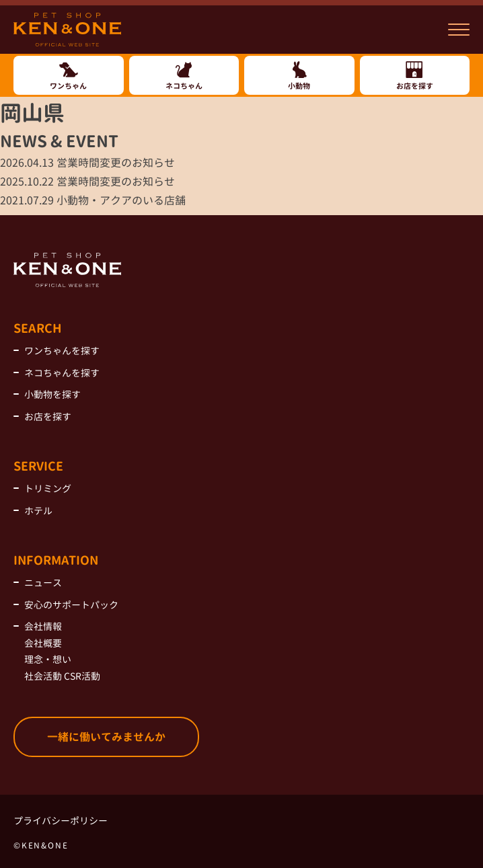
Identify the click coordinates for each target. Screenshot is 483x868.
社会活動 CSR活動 (62, 676)
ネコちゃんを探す (62, 373)
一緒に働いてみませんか (106, 737)
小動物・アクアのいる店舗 (93, 200)
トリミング (48, 488)
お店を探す (48, 417)
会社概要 (43, 643)
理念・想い (48, 659)
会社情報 (43, 626)
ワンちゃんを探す (62, 351)
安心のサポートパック (71, 605)
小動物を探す (52, 394)
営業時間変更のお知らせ (87, 163)
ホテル (38, 511)
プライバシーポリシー (61, 821)
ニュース (43, 583)
